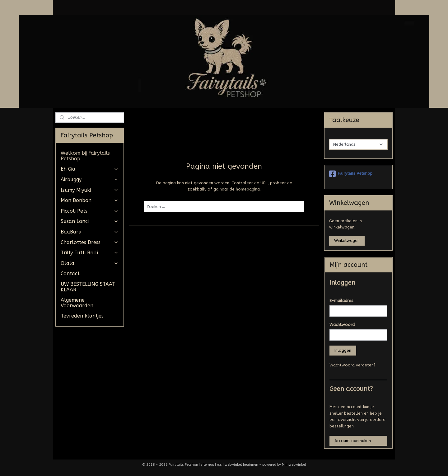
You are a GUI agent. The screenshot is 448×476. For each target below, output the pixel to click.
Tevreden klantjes (82, 316)
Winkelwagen (347, 240)
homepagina (247, 189)
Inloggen (343, 350)
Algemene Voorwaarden (77, 303)
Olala (89, 263)
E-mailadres (341, 301)
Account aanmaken (353, 441)
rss (219, 465)
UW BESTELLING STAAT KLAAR (88, 287)
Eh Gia (89, 169)
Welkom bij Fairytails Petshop (85, 156)
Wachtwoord (342, 325)
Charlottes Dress (89, 242)
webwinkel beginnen (241, 465)
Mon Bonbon (89, 200)
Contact (70, 273)
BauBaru (89, 232)
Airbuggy (89, 179)
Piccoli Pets (89, 211)
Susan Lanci (89, 221)
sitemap (207, 465)
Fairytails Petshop (351, 174)
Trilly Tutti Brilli (89, 253)
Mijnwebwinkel (294, 465)
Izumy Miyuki (89, 190)
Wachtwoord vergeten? (352, 365)
